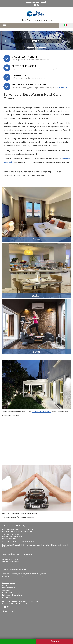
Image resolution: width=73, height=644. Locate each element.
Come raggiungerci (32, 2)
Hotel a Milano (46, 545)
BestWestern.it (7, 577)
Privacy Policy (7, 598)
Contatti (44, 2)
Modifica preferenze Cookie (12, 593)
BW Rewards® (18, 577)
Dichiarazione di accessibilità (12, 595)
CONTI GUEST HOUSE (41, 412)
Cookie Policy (7, 590)
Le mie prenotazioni (9, 588)
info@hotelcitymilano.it (15, 537)
